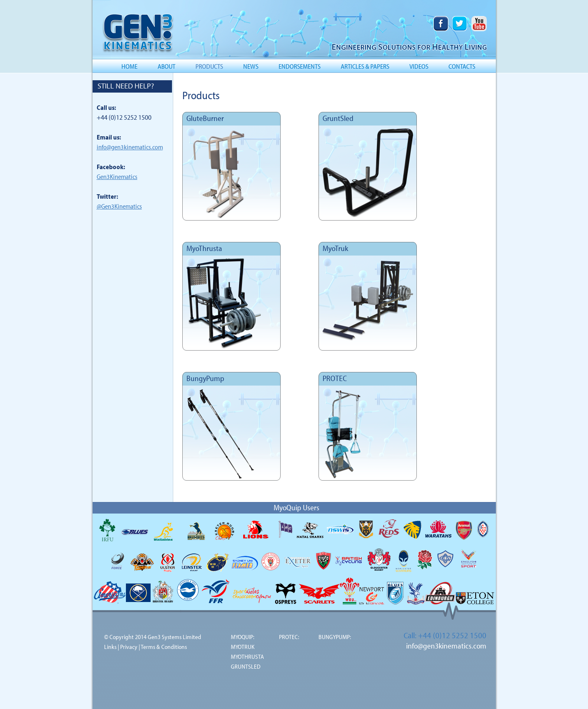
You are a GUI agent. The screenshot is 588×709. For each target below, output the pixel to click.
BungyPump (205, 378)
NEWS (251, 66)
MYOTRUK (243, 647)
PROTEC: (289, 637)
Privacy (129, 647)
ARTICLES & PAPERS (365, 66)
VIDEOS (419, 66)
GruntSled (338, 118)
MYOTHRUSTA (247, 657)
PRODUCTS (209, 66)
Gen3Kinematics (117, 177)
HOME (129, 66)
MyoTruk (335, 248)
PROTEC (335, 378)
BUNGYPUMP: (335, 637)
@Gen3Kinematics (119, 206)
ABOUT (166, 66)
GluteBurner (205, 118)
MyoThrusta (204, 248)
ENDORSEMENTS (300, 66)
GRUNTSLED (246, 666)
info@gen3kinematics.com (130, 147)
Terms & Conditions (164, 647)
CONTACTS (462, 66)
